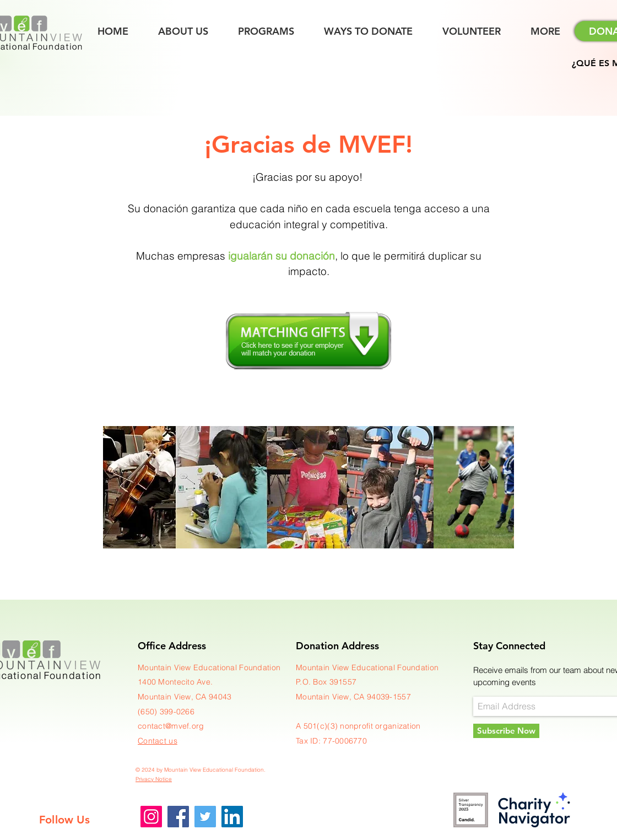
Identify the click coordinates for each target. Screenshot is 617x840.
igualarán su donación (282, 256)
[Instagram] (151, 817)
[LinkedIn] (232, 817)
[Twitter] (205, 817)
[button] (545, 31)
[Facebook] (178, 817)
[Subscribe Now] (506, 731)
